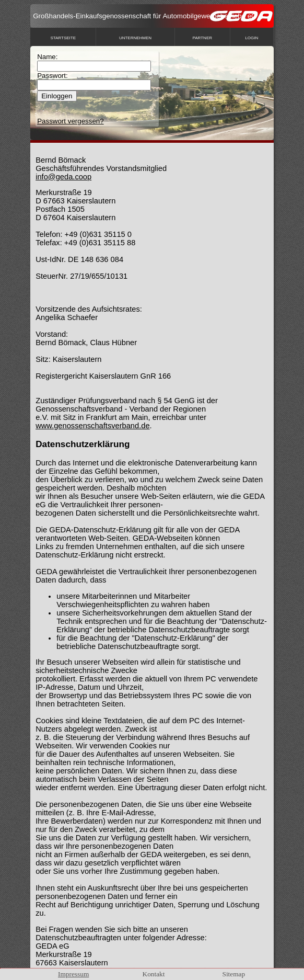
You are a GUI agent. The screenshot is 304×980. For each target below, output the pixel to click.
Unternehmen (135, 38)
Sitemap (234, 974)
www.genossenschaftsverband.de (92, 426)
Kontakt (154, 974)
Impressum (73, 974)
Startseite (63, 38)
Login (252, 38)
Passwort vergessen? (70, 121)
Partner (203, 38)
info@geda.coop (63, 177)
